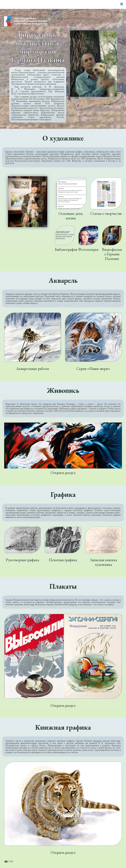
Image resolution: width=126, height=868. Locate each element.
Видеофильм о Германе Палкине (112, 254)
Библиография (66, 249)
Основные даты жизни (71, 216)
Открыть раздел (63, 473)
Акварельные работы (33, 369)
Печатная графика (63, 560)
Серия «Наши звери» (93, 369)
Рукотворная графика (22, 560)
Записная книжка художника (104, 562)
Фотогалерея (88, 249)
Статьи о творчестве (106, 213)
